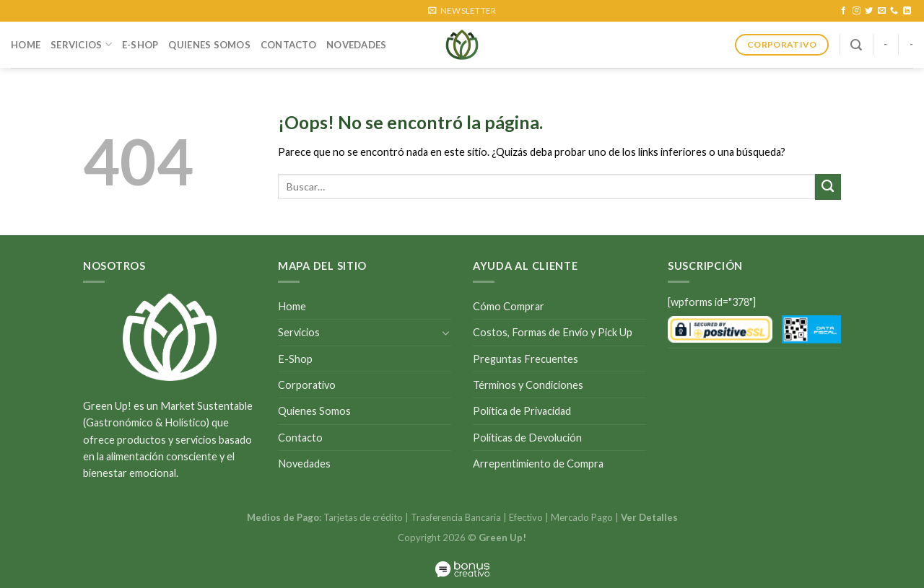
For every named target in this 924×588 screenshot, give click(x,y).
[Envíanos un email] (882, 11)
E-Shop (140, 45)
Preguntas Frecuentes (526, 359)
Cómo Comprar (509, 306)
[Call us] (894, 11)
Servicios (81, 44)
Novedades (356, 45)
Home (26, 45)
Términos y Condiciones (528, 385)
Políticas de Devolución (527, 438)
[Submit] (828, 187)
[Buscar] (856, 45)
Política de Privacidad (522, 411)
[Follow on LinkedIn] (907, 11)
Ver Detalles (649, 517)
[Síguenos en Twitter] (869, 11)
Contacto (288, 45)
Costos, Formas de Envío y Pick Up (553, 332)
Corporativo (307, 385)
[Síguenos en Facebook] (844, 11)
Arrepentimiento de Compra (538, 464)
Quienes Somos (209, 45)
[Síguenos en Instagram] (857, 11)
